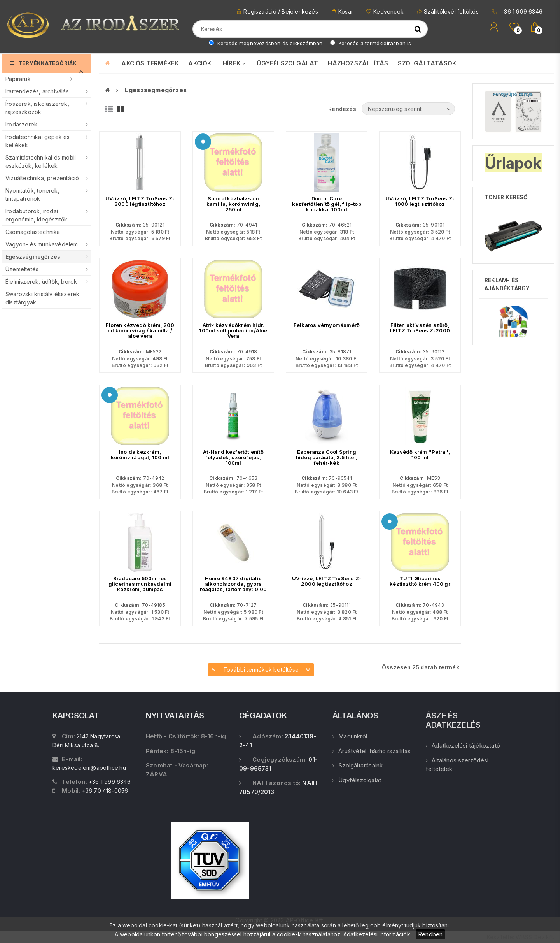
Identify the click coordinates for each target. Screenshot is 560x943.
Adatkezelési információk (377, 934)
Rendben (430, 934)
